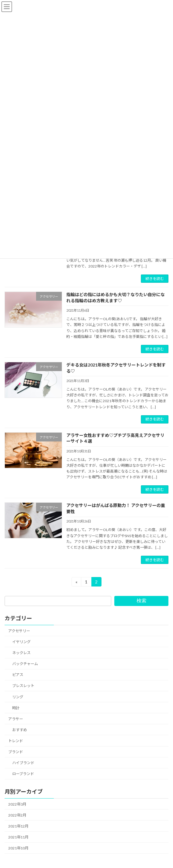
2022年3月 (17, 804)
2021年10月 (18, 848)
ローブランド (23, 774)
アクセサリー (19, 631)
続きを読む (155, 279)
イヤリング (21, 642)
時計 (16, 708)
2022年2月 (17, 815)
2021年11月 (18, 837)
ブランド (16, 752)
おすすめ (20, 730)
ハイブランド (23, 763)
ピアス (18, 675)
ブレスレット (23, 686)
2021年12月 (18, 826)
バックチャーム (25, 664)
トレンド (16, 741)
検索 (142, 601)
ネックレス (21, 653)
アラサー (16, 719)
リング (18, 697)
